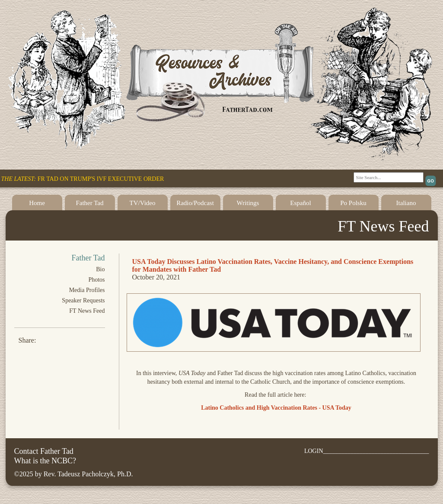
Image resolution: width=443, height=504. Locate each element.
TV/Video (143, 203)
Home (37, 203)
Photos (96, 280)
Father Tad (89, 203)
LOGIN (314, 451)
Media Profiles (87, 290)
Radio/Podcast (195, 203)
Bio (100, 269)
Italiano (406, 203)
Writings (248, 203)
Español (300, 203)
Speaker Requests (83, 300)
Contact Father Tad (44, 451)
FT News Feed (87, 311)
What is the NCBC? (45, 461)
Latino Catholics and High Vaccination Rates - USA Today (276, 408)
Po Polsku (353, 203)
